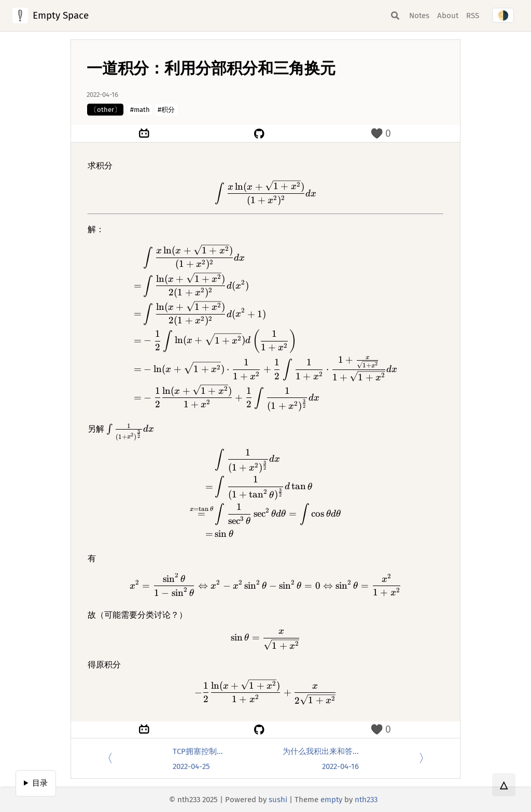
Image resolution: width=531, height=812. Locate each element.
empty (331, 800)
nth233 (366, 800)
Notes (419, 16)
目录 (40, 783)
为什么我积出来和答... (321, 751)
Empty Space (61, 15)
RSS (473, 16)
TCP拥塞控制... (198, 751)
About (448, 16)
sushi (278, 800)
